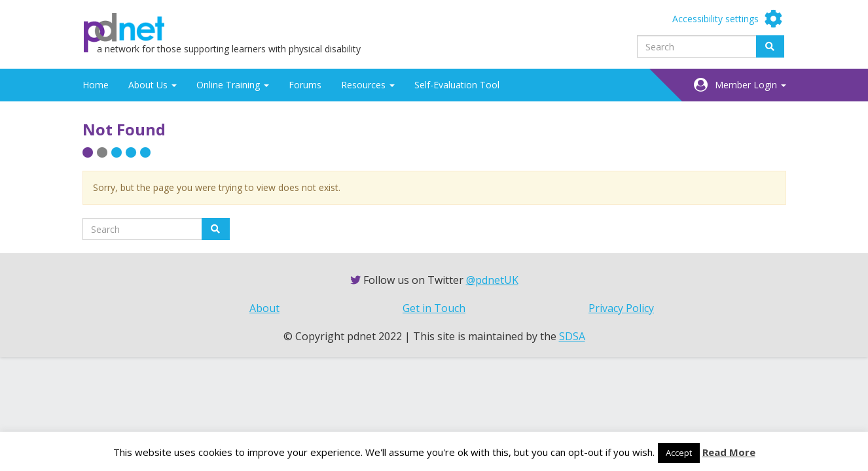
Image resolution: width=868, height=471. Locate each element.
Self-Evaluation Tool (457, 85)
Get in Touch (434, 308)
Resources (368, 85)
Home (96, 85)
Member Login (750, 85)
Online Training (233, 85)
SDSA (572, 336)
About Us (153, 85)
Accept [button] (679, 453)
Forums (305, 85)
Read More (729, 452)
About (264, 308)
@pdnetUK (492, 280)
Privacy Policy (621, 308)
